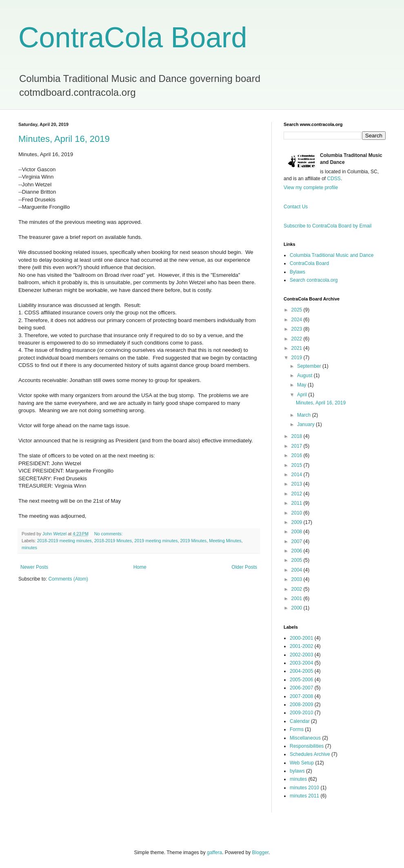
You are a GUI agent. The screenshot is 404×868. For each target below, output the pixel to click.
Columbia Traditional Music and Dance (332, 255)
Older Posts (244, 567)
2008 (297, 532)
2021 (297, 348)
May (302, 385)
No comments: (109, 534)
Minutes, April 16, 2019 (64, 139)
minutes (29, 548)
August (305, 375)
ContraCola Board (133, 38)
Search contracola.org (314, 280)
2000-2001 (301, 638)
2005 (297, 560)
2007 (297, 541)
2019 (297, 358)
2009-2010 (301, 713)
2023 (297, 329)
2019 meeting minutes (156, 541)
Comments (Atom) (68, 579)
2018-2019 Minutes (113, 541)
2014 (297, 475)
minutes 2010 (304, 788)
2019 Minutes (193, 541)
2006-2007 (301, 688)
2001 (297, 599)
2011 (297, 503)
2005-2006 (301, 680)
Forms (297, 729)
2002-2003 (301, 655)
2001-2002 (301, 646)
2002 (297, 589)
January (306, 424)
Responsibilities (307, 746)
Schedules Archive (310, 754)
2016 (297, 455)
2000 (297, 608)
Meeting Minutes (225, 541)
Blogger (261, 853)
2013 (297, 484)
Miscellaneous (305, 738)
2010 (297, 513)
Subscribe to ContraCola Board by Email (327, 226)
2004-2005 (301, 671)
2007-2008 (301, 696)
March (305, 415)
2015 (297, 465)
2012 (297, 494)
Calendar (300, 721)
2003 (297, 579)
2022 (297, 339)
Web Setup (302, 763)
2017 (297, 446)
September (310, 366)
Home (140, 567)
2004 (297, 570)
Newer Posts (34, 567)
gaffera (214, 853)
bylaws (297, 771)
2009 (297, 522)
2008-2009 (301, 705)
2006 (297, 551)
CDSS (334, 179)
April (303, 395)
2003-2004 (301, 663)
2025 (297, 310)
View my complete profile (311, 188)
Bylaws (297, 272)
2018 (297, 436)
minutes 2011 (304, 796)
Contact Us (296, 207)
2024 (297, 320)
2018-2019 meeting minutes (64, 541)
